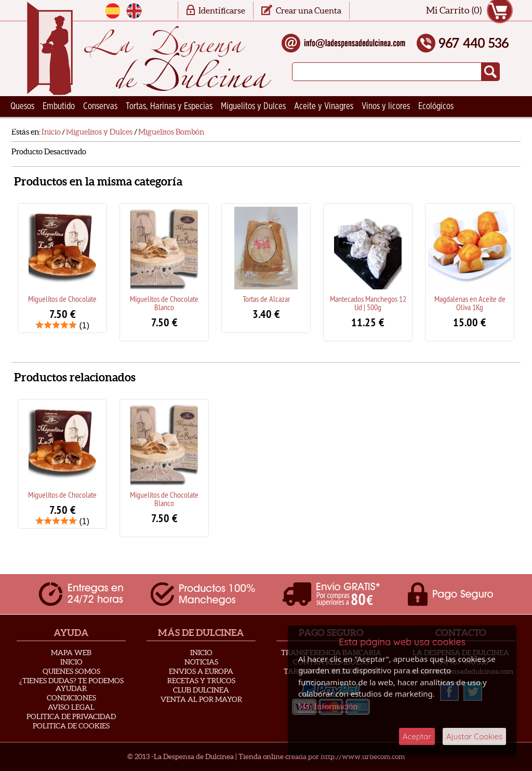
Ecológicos (436, 107)
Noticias (201, 662)
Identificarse (222, 10)
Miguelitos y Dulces (253, 107)
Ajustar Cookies (474, 736)
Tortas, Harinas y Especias (169, 107)
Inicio (71, 662)
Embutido (59, 107)
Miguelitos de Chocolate (62, 299)
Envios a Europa (201, 671)
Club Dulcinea (201, 690)
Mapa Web (71, 653)
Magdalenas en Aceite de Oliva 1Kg (470, 303)
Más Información (328, 706)
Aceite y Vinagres (324, 107)
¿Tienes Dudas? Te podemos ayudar (71, 684)
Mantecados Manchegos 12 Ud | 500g (368, 303)
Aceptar (417, 736)
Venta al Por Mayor (201, 699)
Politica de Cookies (71, 726)
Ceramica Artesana (43, 127)
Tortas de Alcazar (266, 299)
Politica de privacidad (71, 716)
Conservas (100, 107)
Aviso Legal (71, 707)
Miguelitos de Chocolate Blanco (164, 303)
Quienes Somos (71, 671)
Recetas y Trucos (201, 681)
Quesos (22, 107)
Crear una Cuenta (309, 10)
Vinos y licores (386, 107)
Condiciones (71, 698)
